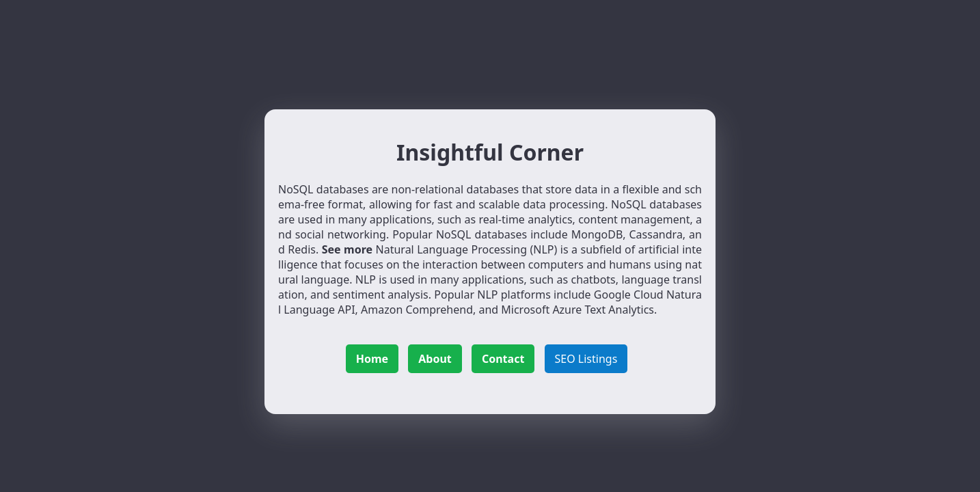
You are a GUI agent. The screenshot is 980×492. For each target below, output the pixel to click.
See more (347, 249)
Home (372, 359)
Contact (503, 359)
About (435, 359)
